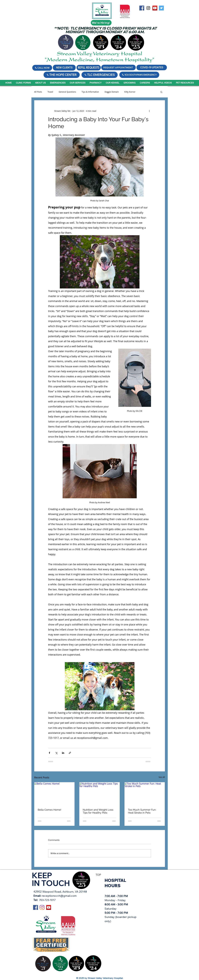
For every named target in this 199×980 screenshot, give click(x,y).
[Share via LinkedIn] (63, 753)
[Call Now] (42, 68)
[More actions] (149, 111)
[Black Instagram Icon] (148, 8)
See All (162, 777)
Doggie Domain (112, 92)
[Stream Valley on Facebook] (142, 8)
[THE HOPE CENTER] (62, 75)
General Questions (67, 92)
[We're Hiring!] (101, 23)
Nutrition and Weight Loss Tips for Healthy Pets (98, 811)
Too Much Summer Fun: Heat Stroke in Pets (142, 811)
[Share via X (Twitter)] (56, 753)
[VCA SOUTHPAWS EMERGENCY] (139, 75)
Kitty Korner (130, 92)
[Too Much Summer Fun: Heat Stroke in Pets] (145, 794)
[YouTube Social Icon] (155, 8)
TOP (98, 875)
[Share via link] (70, 753)
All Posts (38, 92)
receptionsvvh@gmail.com (59, 896)
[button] (161, 92)
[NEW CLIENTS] (64, 68)
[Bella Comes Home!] (54, 794)
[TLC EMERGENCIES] (100, 75)
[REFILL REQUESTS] (89, 68)
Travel (50, 92)
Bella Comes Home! (50, 810)
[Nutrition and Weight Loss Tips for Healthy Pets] (99, 794)
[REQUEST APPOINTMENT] (118, 67)
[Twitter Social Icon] (161, 8)
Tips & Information (90, 92)
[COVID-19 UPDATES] (152, 67)
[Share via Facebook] (49, 753)
